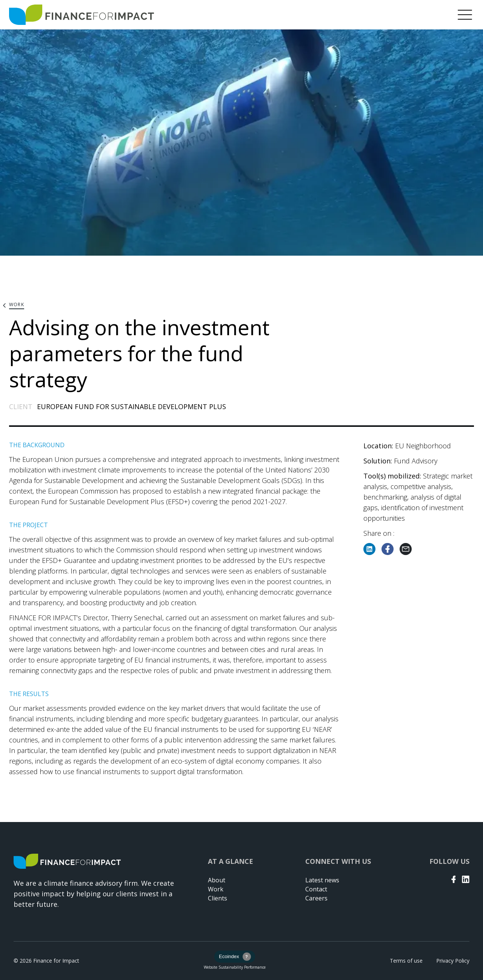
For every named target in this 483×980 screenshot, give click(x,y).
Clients (218, 898)
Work (216, 889)
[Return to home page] (82, 15)
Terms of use (406, 961)
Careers (316, 898)
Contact (316, 889)
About (217, 880)
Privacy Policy (453, 961)
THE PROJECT (28, 525)
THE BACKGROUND (37, 445)
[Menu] (465, 15)
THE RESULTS (29, 694)
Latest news (322, 880)
